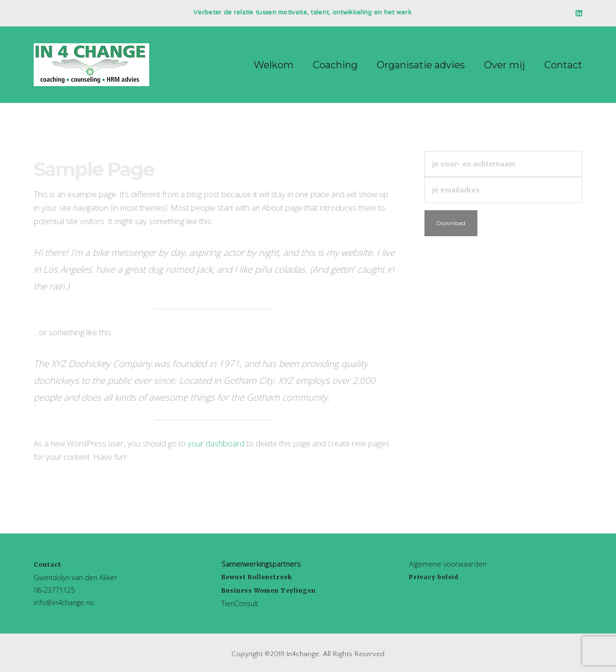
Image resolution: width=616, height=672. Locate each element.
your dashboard (216, 443)
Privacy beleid (434, 577)
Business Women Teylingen (269, 590)
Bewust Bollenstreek (257, 577)
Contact (47, 564)
